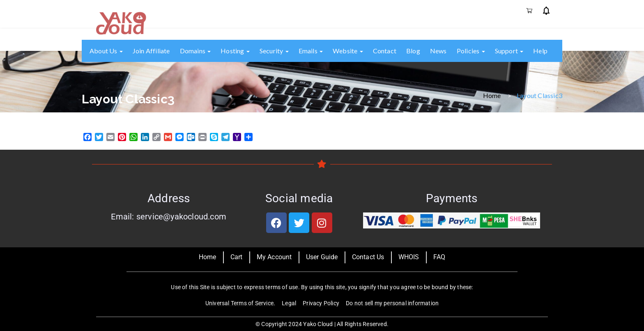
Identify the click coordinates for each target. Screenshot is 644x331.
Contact (385, 51)
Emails (311, 51)
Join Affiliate (151, 51)
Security (274, 51)
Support (509, 51)
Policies (471, 51)
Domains (195, 51)
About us (106, 51)
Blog (413, 51)
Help (540, 51)
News (438, 51)
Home (492, 95)
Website (348, 51)
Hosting (235, 51)
